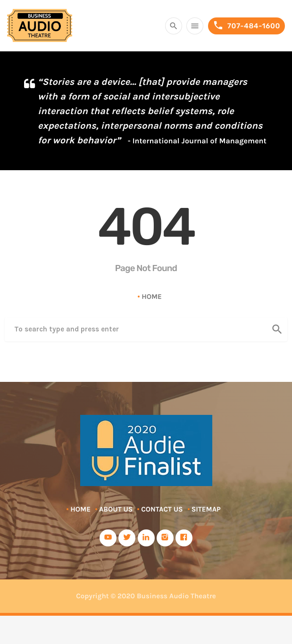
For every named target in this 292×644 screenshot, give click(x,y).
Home (152, 297)
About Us (116, 509)
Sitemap (206, 509)
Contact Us (162, 509)
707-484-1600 (246, 26)
